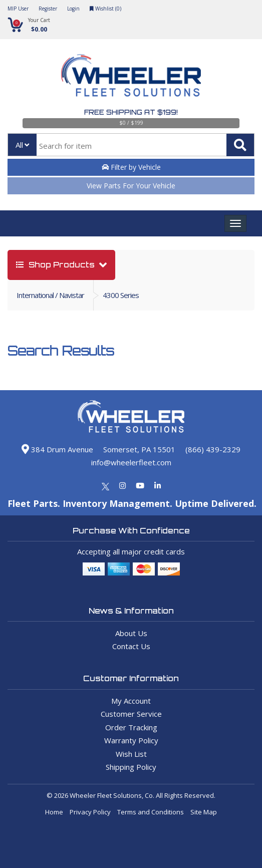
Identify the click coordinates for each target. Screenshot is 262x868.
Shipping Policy (131, 767)
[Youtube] (140, 485)
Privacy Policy (90, 812)
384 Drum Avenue (57, 449)
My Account (131, 701)
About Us (131, 633)
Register (48, 9)
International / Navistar (50, 295)
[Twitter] (105, 485)
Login (73, 9)
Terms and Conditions (151, 812)
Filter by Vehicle (131, 167)
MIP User (18, 9)
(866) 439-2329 (213, 449)
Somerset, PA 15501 (139, 449)
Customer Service (131, 714)
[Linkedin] (158, 485)
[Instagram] (122, 485)
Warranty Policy (131, 740)
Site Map (204, 812)
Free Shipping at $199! (131, 112)
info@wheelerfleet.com (131, 462)
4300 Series (121, 295)
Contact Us (131, 646)
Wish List (131, 754)
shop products (56, 265)
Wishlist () (105, 9)
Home (54, 812)
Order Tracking (131, 727)
